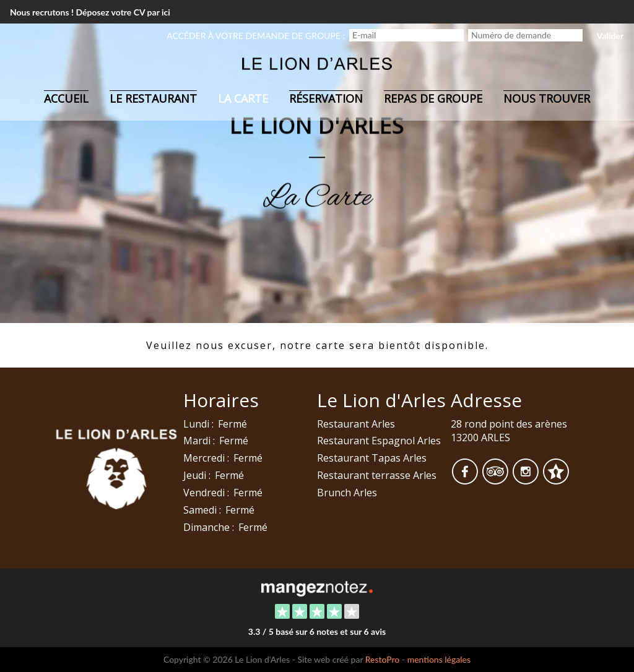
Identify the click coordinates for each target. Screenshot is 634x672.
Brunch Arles (347, 493)
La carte (243, 98)
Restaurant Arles (356, 424)
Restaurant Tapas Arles (372, 458)
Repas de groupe (433, 98)
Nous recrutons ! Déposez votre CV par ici (90, 12)
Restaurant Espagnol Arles (379, 441)
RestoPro (383, 659)
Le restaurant (153, 98)
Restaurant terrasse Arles (377, 475)
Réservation (326, 98)
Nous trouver (547, 98)
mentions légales (439, 659)
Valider (610, 36)
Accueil (66, 98)
